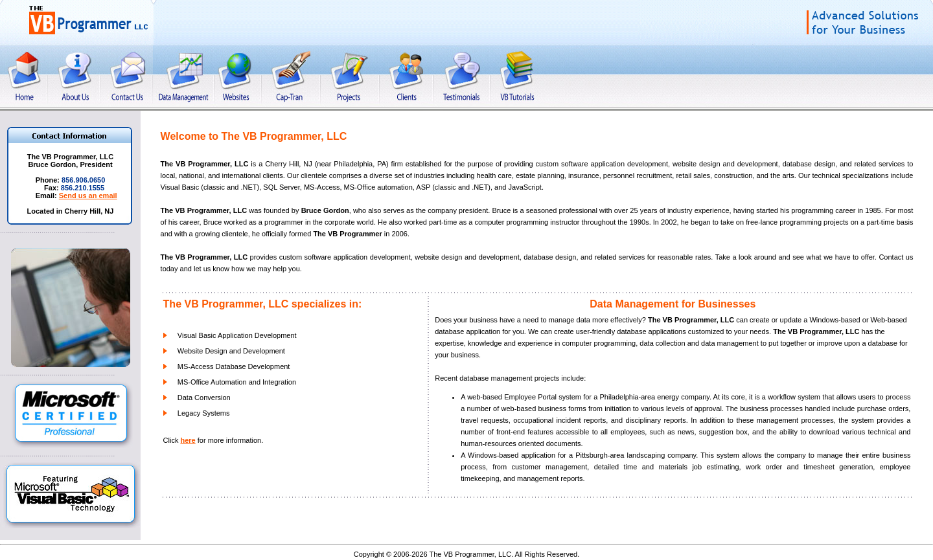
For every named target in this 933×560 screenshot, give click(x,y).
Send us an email (88, 196)
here (188, 440)
